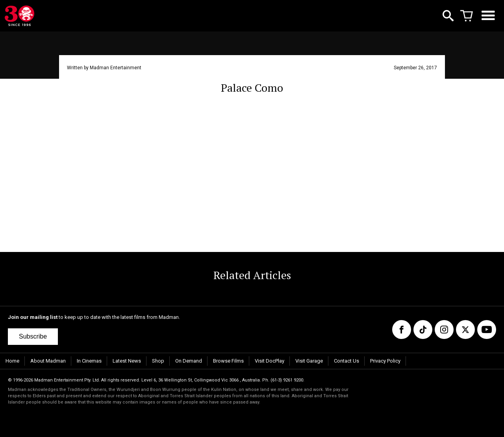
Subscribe (33, 336)
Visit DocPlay (270, 361)
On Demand (189, 361)
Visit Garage (309, 361)
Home (12, 361)
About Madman (48, 361)
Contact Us (346, 361)
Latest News (127, 361)
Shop (158, 361)
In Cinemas (89, 361)
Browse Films (228, 361)
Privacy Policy (385, 361)
